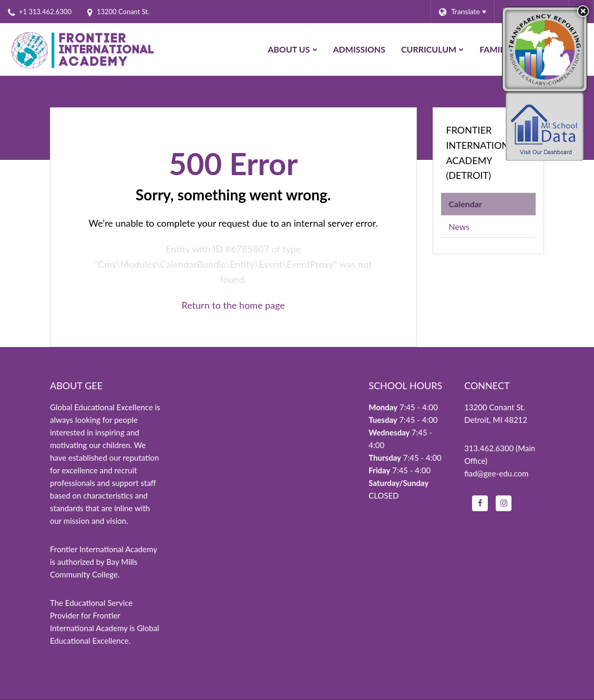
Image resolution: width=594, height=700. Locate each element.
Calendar (465, 204)
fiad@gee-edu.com (496, 473)
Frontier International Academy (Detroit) (483, 153)
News (459, 226)
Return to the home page (233, 305)
